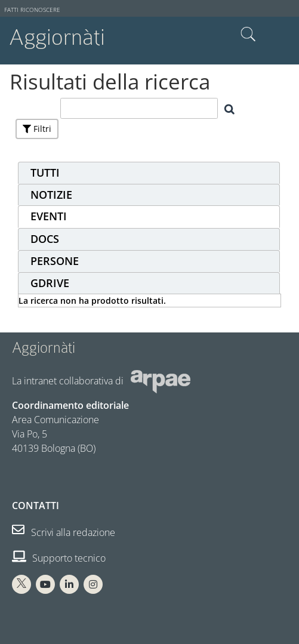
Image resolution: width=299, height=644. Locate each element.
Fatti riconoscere (32, 10)
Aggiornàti (57, 37)
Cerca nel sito (248, 35)
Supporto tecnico (59, 558)
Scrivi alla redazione (64, 532)
